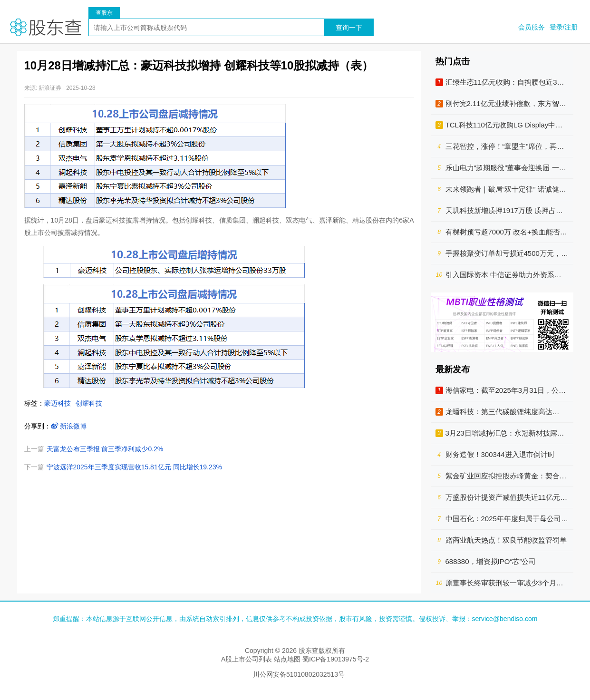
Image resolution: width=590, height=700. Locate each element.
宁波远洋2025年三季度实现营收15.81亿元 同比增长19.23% (135, 467)
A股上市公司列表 (247, 659)
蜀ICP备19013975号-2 (336, 659)
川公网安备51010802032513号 (299, 674)
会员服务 (532, 27)
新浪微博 (69, 426)
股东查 (46, 27)
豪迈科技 (58, 403)
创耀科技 (89, 403)
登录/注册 (564, 27)
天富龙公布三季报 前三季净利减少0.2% (105, 449)
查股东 (104, 13)
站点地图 (287, 659)
